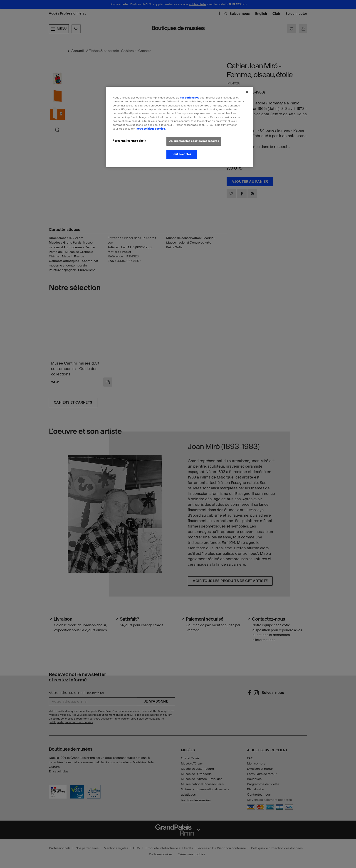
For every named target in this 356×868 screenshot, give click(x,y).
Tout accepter (182, 154)
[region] (180, 127)
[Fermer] (247, 92)
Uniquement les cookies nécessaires (194, 141)
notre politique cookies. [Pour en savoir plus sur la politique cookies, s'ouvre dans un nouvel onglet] (151, 129)
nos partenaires (189, 98)
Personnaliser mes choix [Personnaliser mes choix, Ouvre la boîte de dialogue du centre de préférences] (129, 141)
